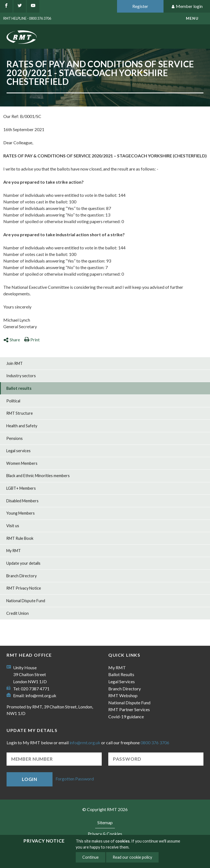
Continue (91, 857)
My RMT (14, 551)
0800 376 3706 (155, 742)
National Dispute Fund (26, 601)
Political (13, 401)
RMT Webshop (123, 695)
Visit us (13, 526)
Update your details (23, 563)
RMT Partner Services (129, 709)
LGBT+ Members (21, 488)
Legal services (18, 451)
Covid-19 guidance (126, 716)
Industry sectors (21, 376)
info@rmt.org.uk (41, 695)
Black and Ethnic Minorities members (38, 476)
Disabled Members (22, 501)
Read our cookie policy (132, 857)
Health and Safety (22, 426)
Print (32, 340)
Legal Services (122, 681)
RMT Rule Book (20, 538)
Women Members (22, 463)
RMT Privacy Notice (24, 588)
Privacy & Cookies (105, 834)
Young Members (21, 513)
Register (140, 6)
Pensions (14, 438)
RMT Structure (20, 413)
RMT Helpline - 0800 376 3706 (27, 18)
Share (12, 340)
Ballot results (19, 388)
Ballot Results (121, 674)
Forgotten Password (75, 779)
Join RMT (14, 363)
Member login (187, 6)
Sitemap (105, 822)
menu (192, 18)
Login (30, 779)
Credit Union (17, 613)
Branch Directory (21, 576)
